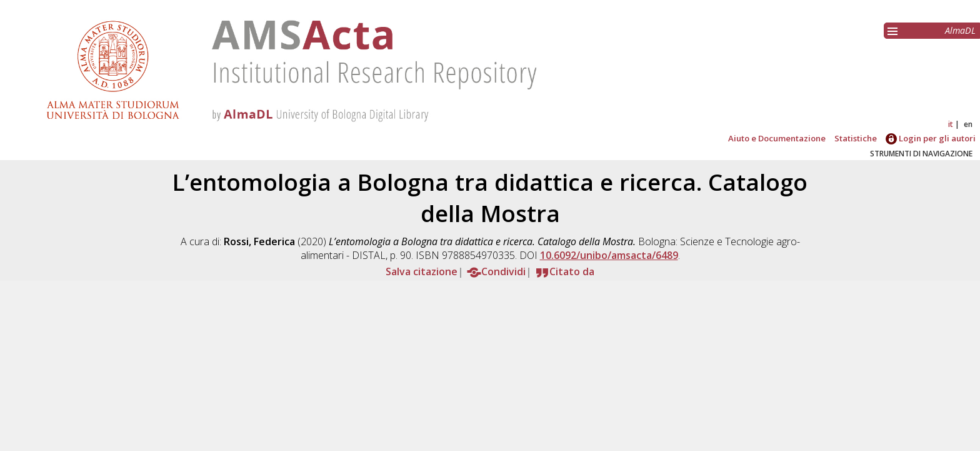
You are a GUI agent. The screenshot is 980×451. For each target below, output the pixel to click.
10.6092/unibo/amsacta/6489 (609, 255)
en (968, 124)
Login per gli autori (931, 138)
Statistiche (856, 138)
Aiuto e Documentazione (777, 138)
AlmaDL (960, 30)
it (951, 124)
